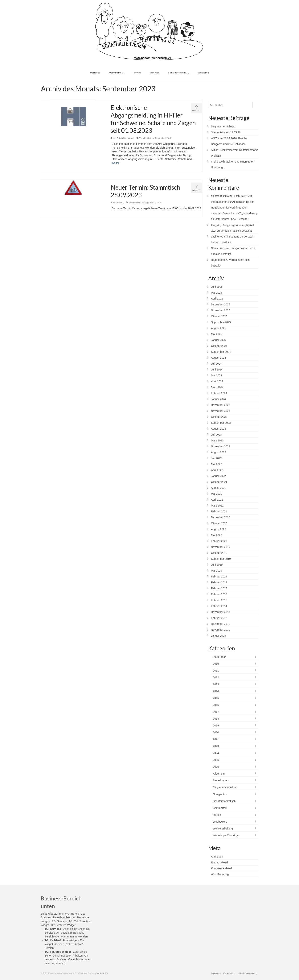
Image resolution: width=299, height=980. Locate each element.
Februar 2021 (219, 511)
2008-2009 (219, 657)
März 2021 (217, 506)
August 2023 (219, 429)
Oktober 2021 (219, 482)
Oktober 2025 (219, 316)
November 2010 (221, 630)
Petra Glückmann (125, 138)
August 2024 (219, 358)
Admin (119, 203)
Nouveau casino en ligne (226, 248)
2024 (216, 753)
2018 (216, 719)
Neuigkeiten (220, 794)
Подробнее (218, 260)
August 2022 (219, 452)
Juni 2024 (217, 370)
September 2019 (221, 559)
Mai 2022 (217, 464)
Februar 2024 (219, 393)
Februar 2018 (219, 582)
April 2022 (217, 470)
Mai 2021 (217, 494)
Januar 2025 (219, 340)
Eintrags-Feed (219, 862)
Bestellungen (221, 780)
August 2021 (219, 488)
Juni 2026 (217, 287)
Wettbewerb (220, 822)
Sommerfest (220, 808)
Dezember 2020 (221, 517)
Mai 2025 (217, 334)
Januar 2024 (219, 399)
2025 (216, 760)
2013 (216, 684)
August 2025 (219, 328)
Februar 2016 (219, 594)
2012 (216, 677)
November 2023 (221, 411)
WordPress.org (220, 874)
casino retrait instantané (225, 237)
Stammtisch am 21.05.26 (226, 132)
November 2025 (221, 310)
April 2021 (217, 500)
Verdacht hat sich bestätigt (236, 231)
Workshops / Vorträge (226, 835)
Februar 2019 (219, 577)
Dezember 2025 (221, 304)
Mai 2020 (217, 535)
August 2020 (219, 529)
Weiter (115, 163)
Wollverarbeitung (223, 829)
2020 (216, 732)
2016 (216, 705)
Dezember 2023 (221, 405)
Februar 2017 (219, 588)
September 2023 (221, 423)
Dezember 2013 (221, 612)
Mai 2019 (217, 571)
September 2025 (221, 322)
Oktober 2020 (219, 523)
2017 (216, 712)
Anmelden (217, 857)
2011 (216, 671)
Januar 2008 (219, 636)
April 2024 (217, 381)
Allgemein (159, 138)
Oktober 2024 (219, 346)
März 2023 (217, 440)
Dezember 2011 (221, 624)
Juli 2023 (216, 435)
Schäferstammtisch (224, 801)
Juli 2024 (216, 364)
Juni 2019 (217, 565)
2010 (216, 664)
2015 (216, 698)
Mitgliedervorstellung (225, 787)
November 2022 (221, 446)
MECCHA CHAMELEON (226, 196)
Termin (217, 815)
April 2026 (217, 299)
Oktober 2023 (219, 417)
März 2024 (217, 387)
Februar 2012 (219, 618)
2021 (216, 739)
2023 (216, 746)
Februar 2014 (219, 606)
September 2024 (221, 352)
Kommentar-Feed (221, 868)
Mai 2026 (217, 293)
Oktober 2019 (219, 553)
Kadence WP (102, 973)
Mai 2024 (217, 375)
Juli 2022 (216, 458)
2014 (216, 691)
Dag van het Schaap (223, 126)
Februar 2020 (219, 541)
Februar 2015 (219, 600)
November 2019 (221, 547)
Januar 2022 (219, 476)
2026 (216, 767)
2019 (216, 726)
